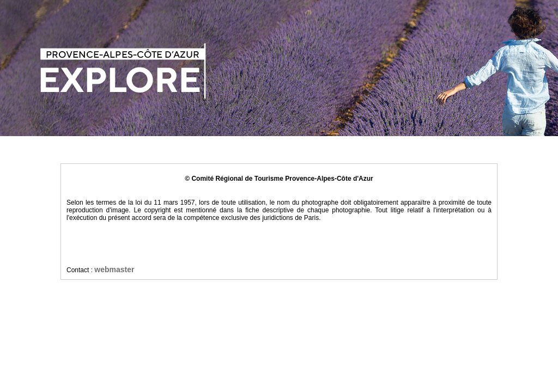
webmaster (114, 269)
